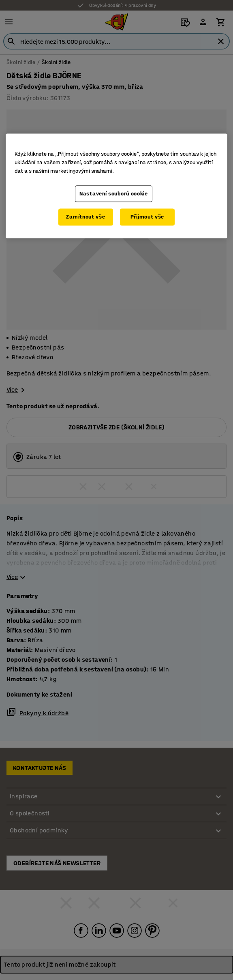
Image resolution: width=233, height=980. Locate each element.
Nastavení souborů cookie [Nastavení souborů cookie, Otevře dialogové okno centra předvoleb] (114, 194)
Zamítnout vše (86, 217)
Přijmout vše (147, 217)
